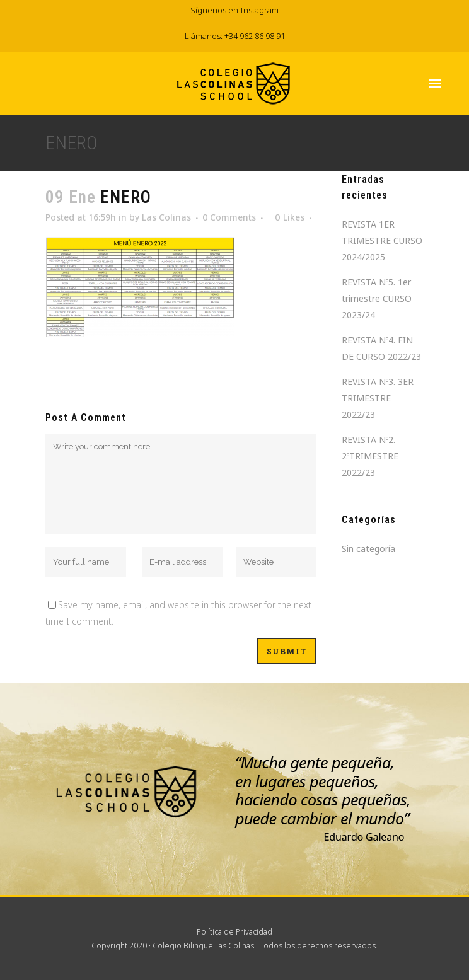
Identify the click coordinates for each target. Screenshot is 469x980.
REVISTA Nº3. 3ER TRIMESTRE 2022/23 (378, 398)
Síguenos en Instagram (234, 10)
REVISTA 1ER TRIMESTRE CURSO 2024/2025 (382, 240)
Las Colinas (166, 217)
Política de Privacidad (234, 932)
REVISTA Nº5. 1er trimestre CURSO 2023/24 (377, 298)
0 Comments (229, 217)
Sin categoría (368, 549)
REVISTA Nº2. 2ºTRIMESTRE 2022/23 (370, 456)
